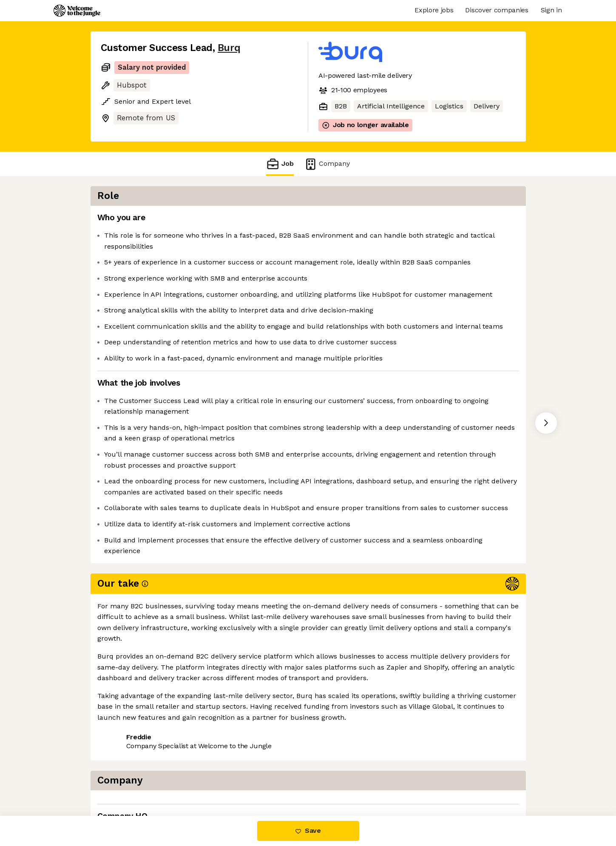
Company (327, 164)
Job (280, 164)
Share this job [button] (124, 780)
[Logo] (77, 11)
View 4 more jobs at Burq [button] (202, 780)
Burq (229, 48)
